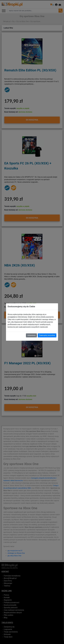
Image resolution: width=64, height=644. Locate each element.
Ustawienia (31, 335)
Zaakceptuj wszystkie (47, 335)
